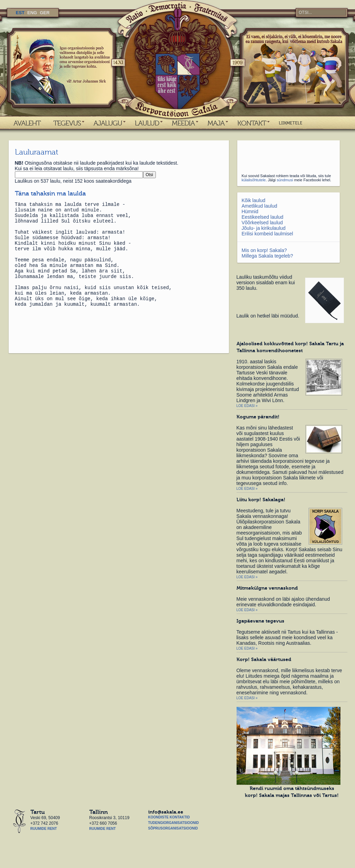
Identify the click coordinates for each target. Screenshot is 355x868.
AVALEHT (27, 123)
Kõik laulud (254, 200)
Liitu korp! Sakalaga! (261, 500)
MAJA (216, 123)
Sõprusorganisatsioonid (173, 828)
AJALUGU (108, 123)
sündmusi (285, 180)
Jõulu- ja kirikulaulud (264, 228)
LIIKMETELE (291, 123)
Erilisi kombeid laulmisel (268, 234)
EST (20, 13)
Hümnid (250, 211)
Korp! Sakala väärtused (264, 659)
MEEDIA (183, 123)
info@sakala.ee (166, 812)
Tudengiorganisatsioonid (174, 823)
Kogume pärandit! (258, 417)
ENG (32, 13)
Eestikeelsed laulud (263, 217)
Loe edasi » (247, 406)
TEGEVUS (67, 123)
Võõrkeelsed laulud (262, 223)
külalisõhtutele (254, 180)
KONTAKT (252, 123)
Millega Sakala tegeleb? (268, 256)
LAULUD (147, 123)
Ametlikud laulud (260, 206)
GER (45, 13)
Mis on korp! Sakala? (264, 250)
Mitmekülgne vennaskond (267, 588)
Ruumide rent (44, 829)
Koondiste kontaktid (169, 817)
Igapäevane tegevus (260, 621)
